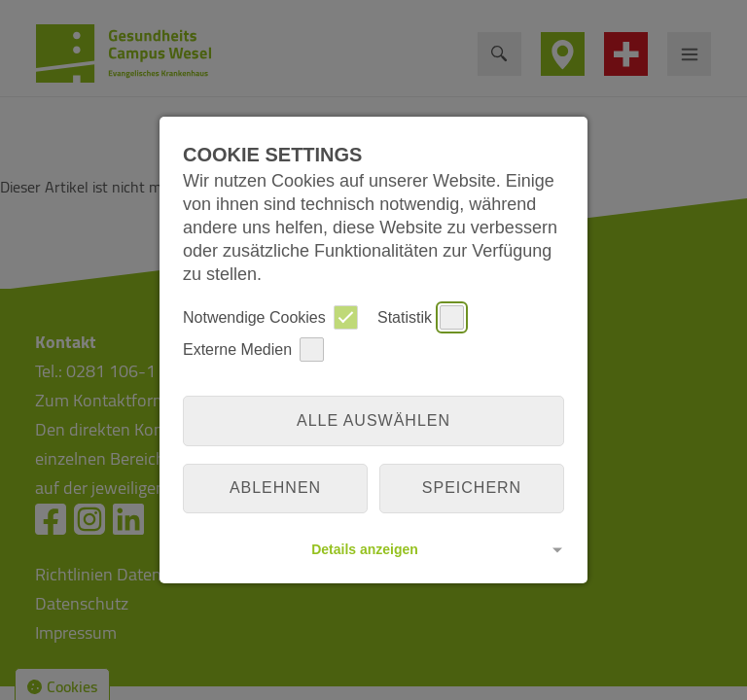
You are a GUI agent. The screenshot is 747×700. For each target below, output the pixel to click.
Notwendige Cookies (270, 317)
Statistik (421, 317)
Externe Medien (253, 350)
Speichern (472, 488)
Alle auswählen (373, 420)
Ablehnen (275, 488)
